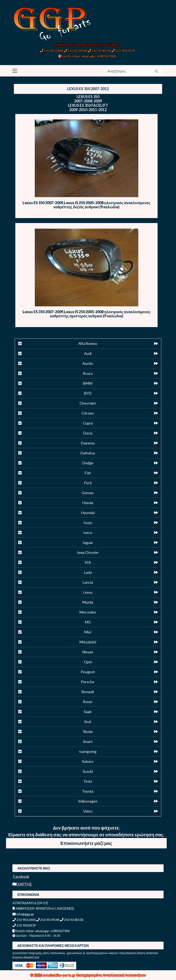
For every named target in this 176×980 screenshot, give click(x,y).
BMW (88, 383)
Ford (88, 483)
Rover (88, 702)
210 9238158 (99, 50)
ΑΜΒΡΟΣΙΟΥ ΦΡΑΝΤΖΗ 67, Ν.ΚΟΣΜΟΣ (87, 45)
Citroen (88, 413)
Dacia (88, 433)
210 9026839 (123, 50)
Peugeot (88, 672)
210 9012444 (52, 50)
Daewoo (88, 443)
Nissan (88, 652)
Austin (88, 363)
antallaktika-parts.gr (60, 975)
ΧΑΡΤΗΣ (22, 884)
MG (88, 622)
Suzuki (88, 771)
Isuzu (88, 523)
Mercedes (88, 612)
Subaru (88, 761)
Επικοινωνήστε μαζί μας (86, 843)
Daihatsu (88, 453)
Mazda (88, 602)
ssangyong (88, 751)
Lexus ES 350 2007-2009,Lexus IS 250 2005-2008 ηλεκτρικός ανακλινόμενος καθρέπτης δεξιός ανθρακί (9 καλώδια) (87, 205)
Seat (88, 722)
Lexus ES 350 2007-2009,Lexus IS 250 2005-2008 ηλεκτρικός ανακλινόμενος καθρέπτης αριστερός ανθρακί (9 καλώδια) (87, 314)
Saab (88, 712)
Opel (88, 662)
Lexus (88, 592)
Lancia (88, 582)
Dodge (88, 463)
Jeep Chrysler (88, 552)
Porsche (88, 682)
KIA (88, 562)
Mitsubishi (88, 642)
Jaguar (88, 542)
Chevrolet (88, 403)
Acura (88, 373)
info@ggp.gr (23, 914)
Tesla (88, 781)
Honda (88, 503)
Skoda (88, 731)
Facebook (21, 876)
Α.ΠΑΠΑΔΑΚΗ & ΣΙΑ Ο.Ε (30, 903)
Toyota (88, 791)
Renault (88, 692)
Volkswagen (88, 801)
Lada (88, 572)
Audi (88, 353)
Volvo (88, 811)
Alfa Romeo (88, 343)
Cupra (88, 423)
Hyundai (88, 513)
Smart (88, 741)
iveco (88, 532)
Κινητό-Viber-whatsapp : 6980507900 (87, 56)
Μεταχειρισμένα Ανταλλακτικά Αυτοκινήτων (111, 975)
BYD (88, 393)
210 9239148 (75, 50)
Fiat (88, 473)
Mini (88, 632)
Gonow (88, 493)
